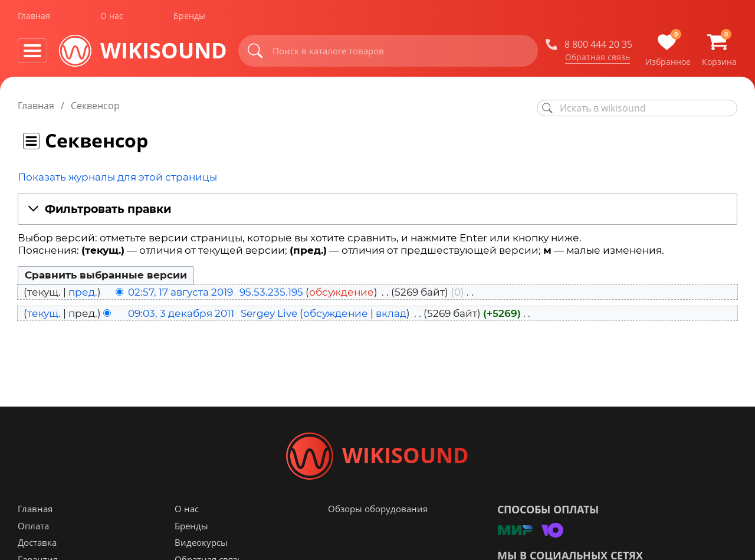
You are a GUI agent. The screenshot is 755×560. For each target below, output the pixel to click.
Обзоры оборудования (378, 509)
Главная (34, 17)
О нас (112, 17)
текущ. (44, 313)
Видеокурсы (201, 543)
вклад (391, 313)
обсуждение (342, 292)
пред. (83, 292)
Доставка (37, 543)
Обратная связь (598, 58)
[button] (377, 210)
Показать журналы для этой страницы (117, 177)
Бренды (189, 17)
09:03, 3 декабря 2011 (181, 313)
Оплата (33, 526)
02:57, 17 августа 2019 (180, 292)
